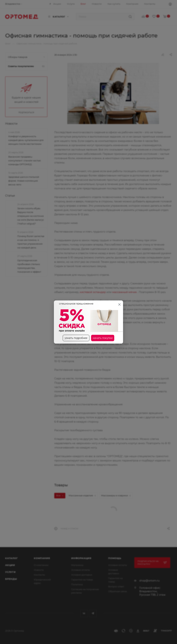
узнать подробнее (76, 338)
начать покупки (103, 338)
